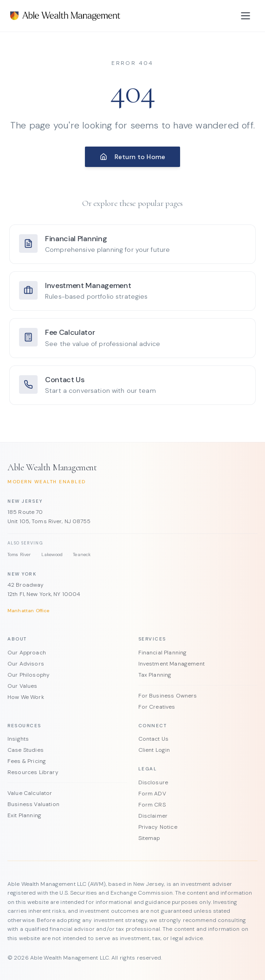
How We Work (26, 697)
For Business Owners (168, 696)
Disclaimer (153, 816)
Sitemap (149, 838)
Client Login (154, 750)
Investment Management (171, 664)
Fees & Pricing (27, 761)
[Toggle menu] (246, 16)
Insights (18, 739)
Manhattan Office (29, 611)
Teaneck (82, 554)
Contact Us (154, 739)
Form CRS (152, 805)
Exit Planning (24, 815)
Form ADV (152, 794)
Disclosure (153, 782)
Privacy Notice (158, 827)
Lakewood (52, 554)
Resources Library (33, 772)
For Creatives (157, 707)
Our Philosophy (29, 675)
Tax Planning (155, 675)
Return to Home (132, 157)
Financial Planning (163, 653)
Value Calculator (30, 793)
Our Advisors (26, 664)
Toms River (19, 554)
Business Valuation (33, 804)
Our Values (23, 686)
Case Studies (26, 750)
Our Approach (27, 653)
